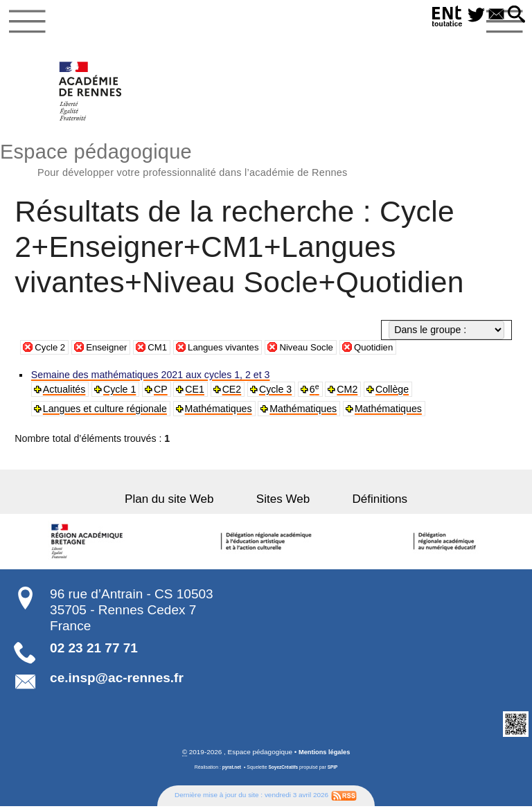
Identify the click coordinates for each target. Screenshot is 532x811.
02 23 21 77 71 (94, 653)
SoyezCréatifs (283, 773)
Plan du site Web (185, 504)
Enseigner (111, 352)
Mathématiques (219, 413)
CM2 (350, 394)
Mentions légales (324, 757)
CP (162, 394)
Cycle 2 (51, 352)
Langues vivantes (233, 352)
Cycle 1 (121, 394)
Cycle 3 (277, 394)
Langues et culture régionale (106, 413)
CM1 (163, 352)
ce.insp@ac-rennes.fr (117, 683)
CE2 (233, 394)
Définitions (364, 504)
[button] (515, 15)
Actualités (65, 394)
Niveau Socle (321, 352)
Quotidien (392, 352)
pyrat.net (230, 773)
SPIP (335, 773)
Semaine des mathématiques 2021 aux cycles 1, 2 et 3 (151, 380)
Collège (395, 394)
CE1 (197, 394)
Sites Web (283, 504)
